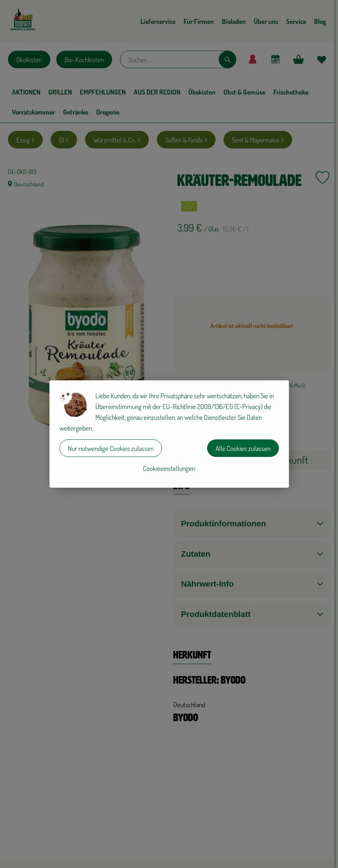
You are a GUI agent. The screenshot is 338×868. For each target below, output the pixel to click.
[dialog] (169, 434)
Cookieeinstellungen (169, 468)
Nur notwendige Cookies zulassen (111, 448)
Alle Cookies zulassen (243, 448)
